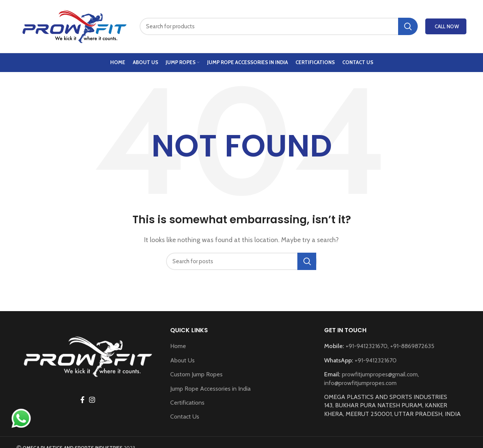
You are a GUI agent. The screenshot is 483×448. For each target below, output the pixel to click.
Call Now (447, 26)
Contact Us (185, 417)
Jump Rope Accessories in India (210, 389)
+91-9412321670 (367, 346)
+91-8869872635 (412, 346)
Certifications (187, 403)
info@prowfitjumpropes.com (360, 383)
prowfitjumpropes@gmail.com (380, 374)
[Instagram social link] (92, 400)
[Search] (279, 26)
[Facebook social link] (82, 400)
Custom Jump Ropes (196, 374)
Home (178, 346)
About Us (182, 360)
